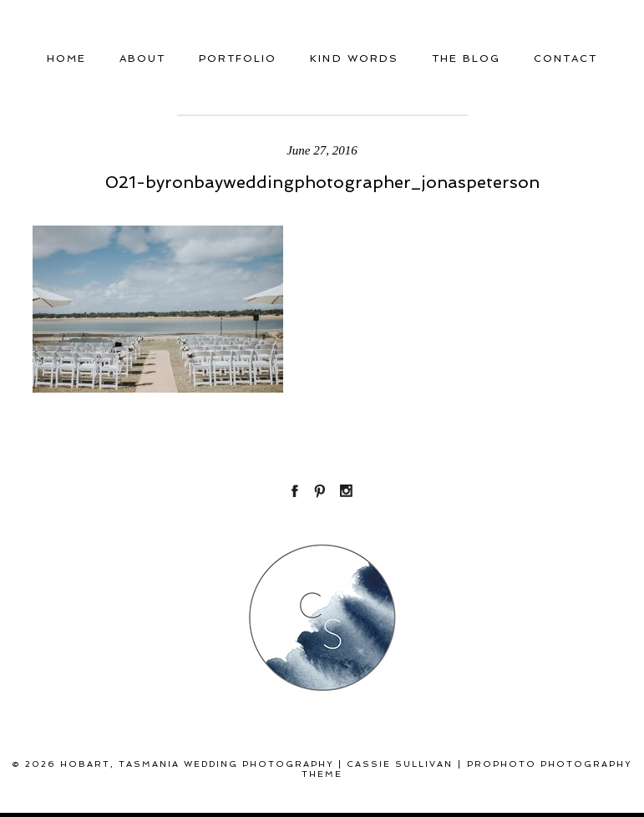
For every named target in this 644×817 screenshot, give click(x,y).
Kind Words (354, 58)
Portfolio (238, 58)
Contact (565, 58)
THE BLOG (466, 58)
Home (66, 58)
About (142, 58)
